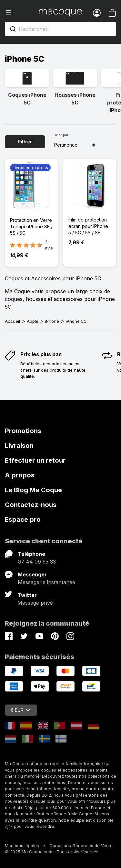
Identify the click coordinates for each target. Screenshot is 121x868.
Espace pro (23, 520)
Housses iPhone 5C (75, 99)
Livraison (19, 446)
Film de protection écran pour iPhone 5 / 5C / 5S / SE (88, 226)
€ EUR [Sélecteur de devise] (20, 710)
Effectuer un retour (35, 460)
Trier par (61, 135)
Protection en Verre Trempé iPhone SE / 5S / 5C (31, 226)
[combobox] (60, 29)
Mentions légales (22, 845)
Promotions (23, 431)
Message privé (35, 603)
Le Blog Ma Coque (33, 490)
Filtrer (25, 142)
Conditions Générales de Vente (81, 845)
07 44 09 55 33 (37, 562)
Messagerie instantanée (46, 582)
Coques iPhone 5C (27, 99)
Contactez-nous (31, 505)
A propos (20, 475)
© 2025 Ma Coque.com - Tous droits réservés (52, 852)
